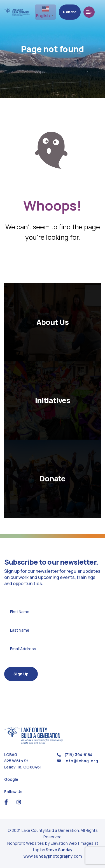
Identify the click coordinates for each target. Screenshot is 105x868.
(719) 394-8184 (78, 755)
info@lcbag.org (81, 761)
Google (11, 779)
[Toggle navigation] (95, 12)
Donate (76, 12)
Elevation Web (64, 843)
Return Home (53, 262)
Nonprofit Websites (26, 843)
